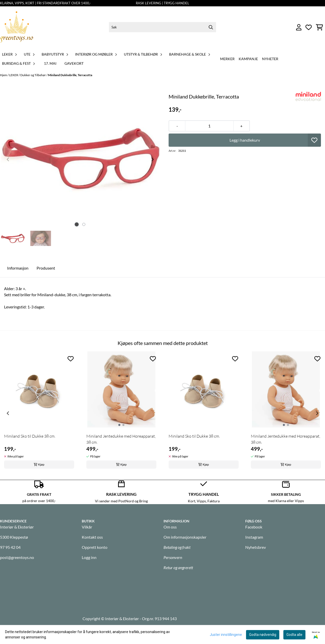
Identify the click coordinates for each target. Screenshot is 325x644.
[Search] (211, 27)
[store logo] (17, 27)
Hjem (4, 75)
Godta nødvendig (263, 635)
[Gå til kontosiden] (299, 27)
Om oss (170, 527)
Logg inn (89, 557)
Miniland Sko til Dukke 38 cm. (30, 436)
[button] (314, 140)
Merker (227, 59)
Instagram (254, 537)
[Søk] (162, 27)
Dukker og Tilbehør (33, 75)
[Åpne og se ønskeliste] (309, 27)
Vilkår (87, 527)
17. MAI (50, 63)
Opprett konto (95, 547)
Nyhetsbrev (256, 547)
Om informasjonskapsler (185, 537)
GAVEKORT (74, 63)
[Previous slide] (8, 159)
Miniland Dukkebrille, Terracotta (70, 75)
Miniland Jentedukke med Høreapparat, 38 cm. (121, 439)
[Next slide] (152, 159)
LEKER (14, 75)
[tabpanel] (39, 411)
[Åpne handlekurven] (319, 27)
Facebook (254, 527)
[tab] (77, 225)
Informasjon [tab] (18, 268)
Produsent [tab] (46, 268)
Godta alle (294, 635)
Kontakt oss (92, 537)
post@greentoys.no (17, 557)
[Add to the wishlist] (71, 359)
